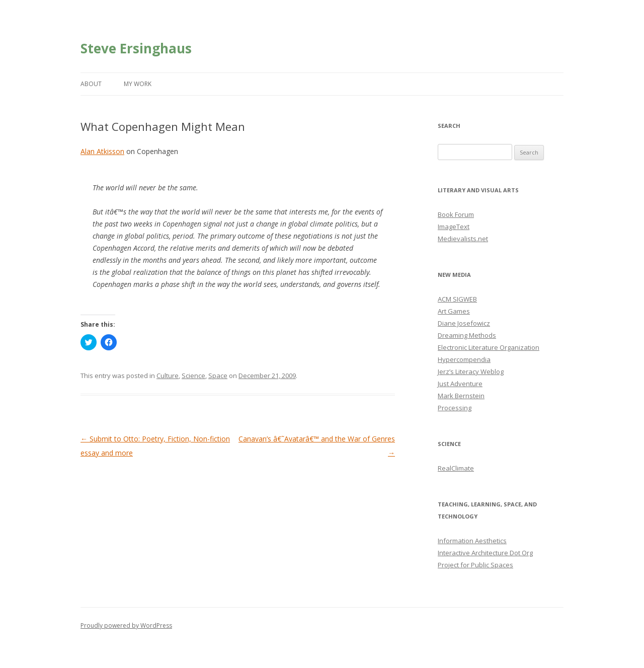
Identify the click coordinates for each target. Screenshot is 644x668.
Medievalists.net (463, 239)
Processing (455, 408)
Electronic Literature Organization (489, 347)
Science (193, 376)
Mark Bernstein (461, 396)
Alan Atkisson (102, 151)
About (91, 84)
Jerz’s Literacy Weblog (471, 372)
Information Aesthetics (472, 541)
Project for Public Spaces (475, 565)
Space (218, 376)
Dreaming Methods (467, 335)
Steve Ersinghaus (136, 48)
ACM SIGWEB (457, 299)
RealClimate (456, 468)
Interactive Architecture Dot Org (485, 553)
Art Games (454, 311)
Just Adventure (460, 384)
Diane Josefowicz (464, 323)
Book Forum (456, 214)
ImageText (454, 227)
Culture (168, 376)
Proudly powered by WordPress (126, 625)
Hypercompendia (464, 359)
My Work (138, 84)
